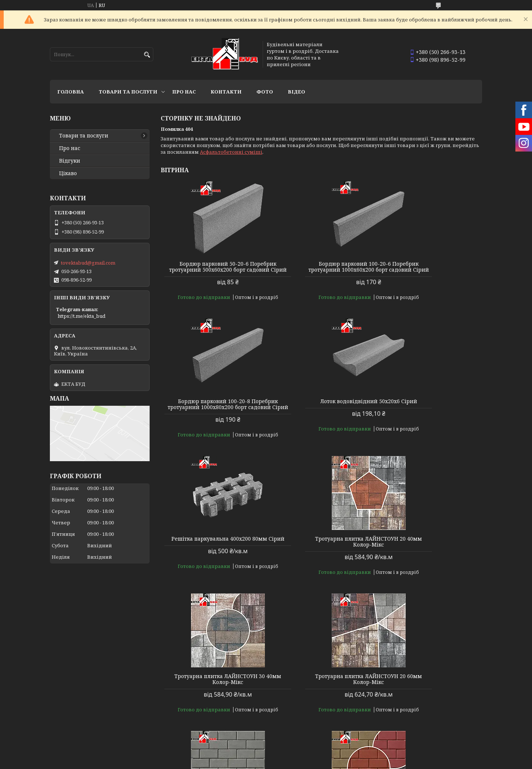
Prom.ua (307, 755)
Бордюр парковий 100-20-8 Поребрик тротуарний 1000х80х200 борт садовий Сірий (431, 270)
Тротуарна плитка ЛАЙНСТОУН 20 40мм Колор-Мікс (431, 410)
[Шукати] (147, 55)
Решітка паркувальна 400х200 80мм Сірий (321, 410)
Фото (265, 92)
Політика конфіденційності (314, 762)
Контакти (226, 92)
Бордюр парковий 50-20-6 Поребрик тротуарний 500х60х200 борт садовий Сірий (212, 270)
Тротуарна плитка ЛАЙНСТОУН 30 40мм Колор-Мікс (212, 548)
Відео (296, 92)
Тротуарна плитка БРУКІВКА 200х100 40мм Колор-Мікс (431, 685)
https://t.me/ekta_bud (81, 316)
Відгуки (70, 161)
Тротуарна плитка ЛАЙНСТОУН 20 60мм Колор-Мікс (321, 548)
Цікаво (68, 173)
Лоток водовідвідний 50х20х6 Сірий (212, 410)
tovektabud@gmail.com (88, 263)
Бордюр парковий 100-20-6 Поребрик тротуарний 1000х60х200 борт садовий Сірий (321, 270)
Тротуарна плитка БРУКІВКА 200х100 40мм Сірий (431, 548)
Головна (71, 92)
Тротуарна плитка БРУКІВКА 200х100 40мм (212, 685)
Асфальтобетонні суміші (231, 152)
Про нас (184, 92)
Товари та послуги (128, 92)
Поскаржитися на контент (243, 762)
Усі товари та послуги (448, 734)
